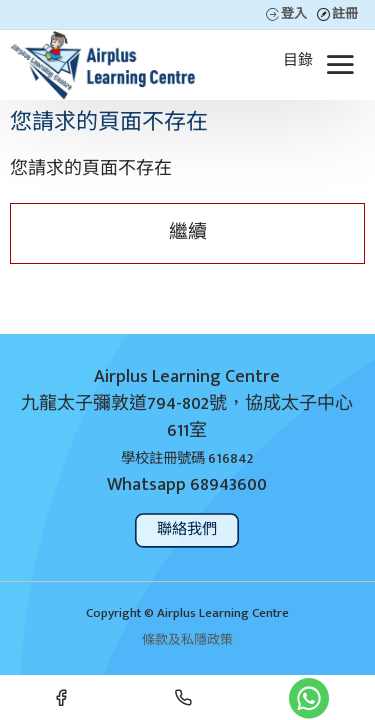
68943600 (228, 485)
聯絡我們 (187, 529)
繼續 (188, 232)
